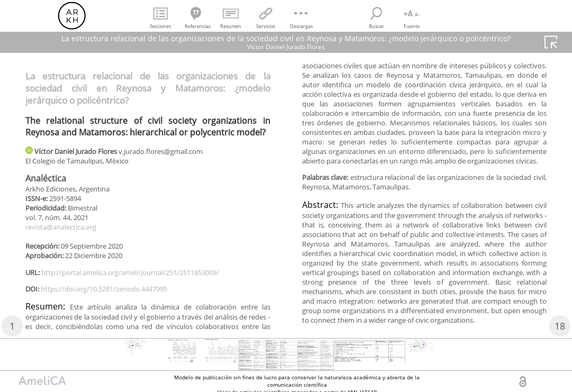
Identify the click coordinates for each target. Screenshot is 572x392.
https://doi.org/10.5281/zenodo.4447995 (114, 296)
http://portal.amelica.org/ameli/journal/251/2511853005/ (143, 279)
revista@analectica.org (66, 231)
